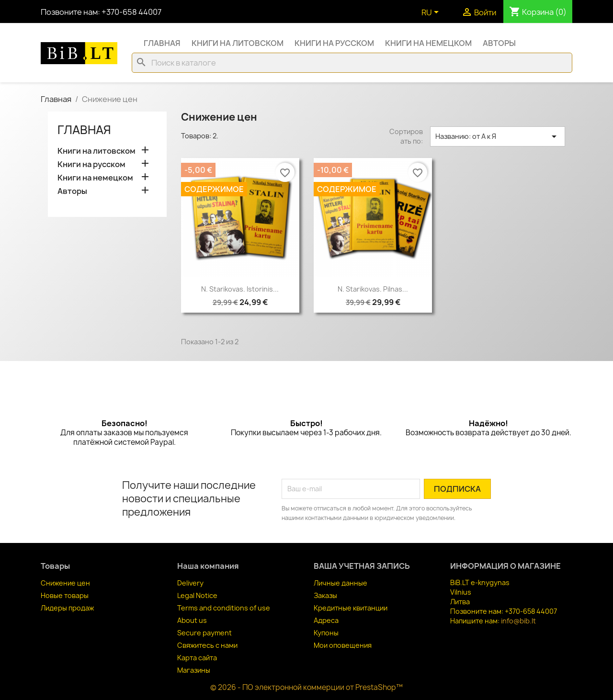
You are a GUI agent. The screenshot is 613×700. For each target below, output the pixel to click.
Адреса (326, 620)
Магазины (194, 670)
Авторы (499, 43)
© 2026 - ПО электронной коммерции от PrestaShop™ (306, 687)
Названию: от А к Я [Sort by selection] (498, 136)
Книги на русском (334, 43)
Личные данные (341, 583)
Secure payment (204, 633)
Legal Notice (197, 595)
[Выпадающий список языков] (432, 13)
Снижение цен (65, 583)
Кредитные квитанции (351, 608)
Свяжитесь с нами (207, 645)
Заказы (325, 595)
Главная (162, 43)
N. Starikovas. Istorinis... (240, 289)
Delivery (190, 583)
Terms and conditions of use (224, 608)
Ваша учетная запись (362, 566)
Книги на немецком (428, 43)
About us (192, 620)
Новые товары (65, 595)
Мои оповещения (343, 645)
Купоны (326, 633)
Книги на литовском (238, 43)
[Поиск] (352, 63)
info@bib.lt (518, 621)
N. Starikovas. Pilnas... (373, 289)
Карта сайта (197, 658)
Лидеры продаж (67, 608)
